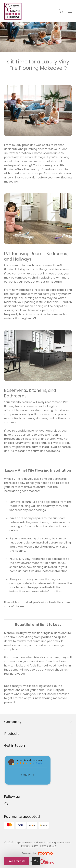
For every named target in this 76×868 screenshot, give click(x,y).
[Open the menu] (70, 11)
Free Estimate (17, 861)
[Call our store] (36, 861)
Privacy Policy (30, 846)
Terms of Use (48, 846)
